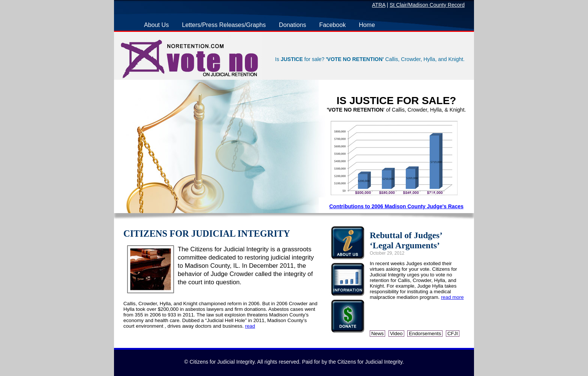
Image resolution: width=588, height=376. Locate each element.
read (250, 326)
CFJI (453, 333)
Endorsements (425, 333)
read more (452, 297)
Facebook (332, 25)
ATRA (379, 5)
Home (367, 25)
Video (396, 333)
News (377, 333)
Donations (292, 25)
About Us (156, 25)
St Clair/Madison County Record (427, 5)
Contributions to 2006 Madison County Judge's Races (396, 206)
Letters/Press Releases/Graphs (224, 25)
